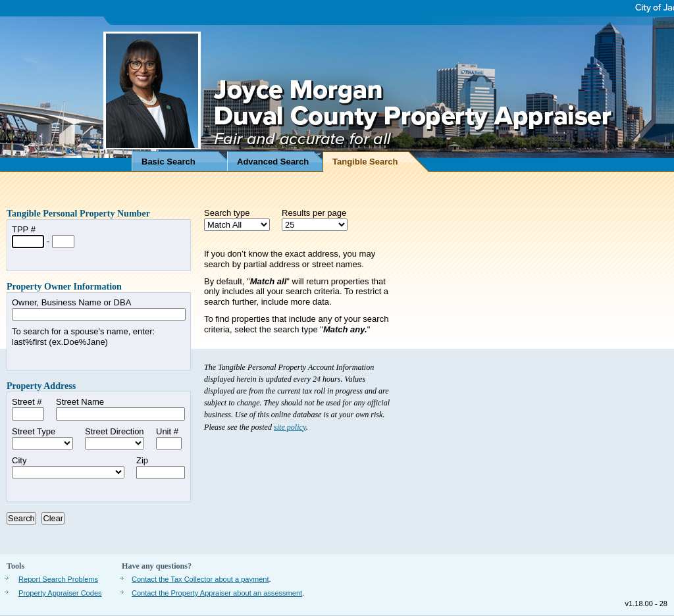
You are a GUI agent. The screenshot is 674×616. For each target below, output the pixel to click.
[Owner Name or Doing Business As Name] (99, 315)
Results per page (314, 213)
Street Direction (115, 431)
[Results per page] (315, 225)
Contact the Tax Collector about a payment (200, 579)
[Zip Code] (161, 473)
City (19, 460)
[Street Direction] (115, 443)
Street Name (80, 402)
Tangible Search (365, 162)
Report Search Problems (58, 579)
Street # (27, 402)
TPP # (24, 229)
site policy (290, 427)
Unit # (167, 431)
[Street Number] (28, 414)
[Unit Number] (169, 444)
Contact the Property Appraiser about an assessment (217, 593)
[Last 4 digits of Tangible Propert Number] (63, 242)
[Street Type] (42, 443)
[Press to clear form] (53, 518)
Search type (227, 213)
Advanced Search (273, 162)
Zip (142, 460)
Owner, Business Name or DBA (71, 302)
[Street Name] (120, 414)
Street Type (34, 431)
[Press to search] (21, 518)
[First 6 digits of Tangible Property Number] (28, 242)
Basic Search (168, 162)
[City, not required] (68, 472)
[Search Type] (237, 225)
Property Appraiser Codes (60, 593)
